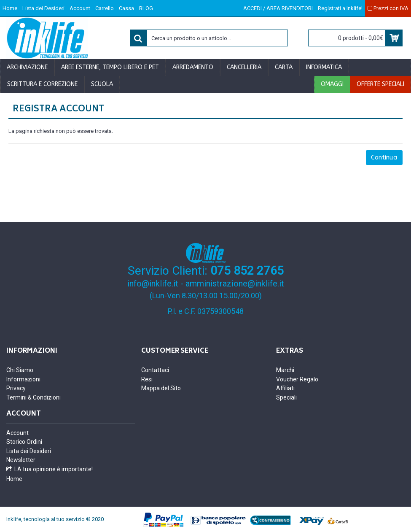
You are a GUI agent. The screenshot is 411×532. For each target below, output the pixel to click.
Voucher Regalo (297, 379)
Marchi (285, 370)
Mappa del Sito (161, 388)
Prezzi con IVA (388, 8)
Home (14, 479)
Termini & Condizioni (34, 397)
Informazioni (23, 379)
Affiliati (285, 388)
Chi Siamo (20, 370)
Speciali (286, 397)
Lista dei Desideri (29, 451)
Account (17, 433)
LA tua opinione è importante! (50, 469)
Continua (384, 157)
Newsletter (21, 460)
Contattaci (155, 370)
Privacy (16, 388)
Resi (147, 379)
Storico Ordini (24, 442)
